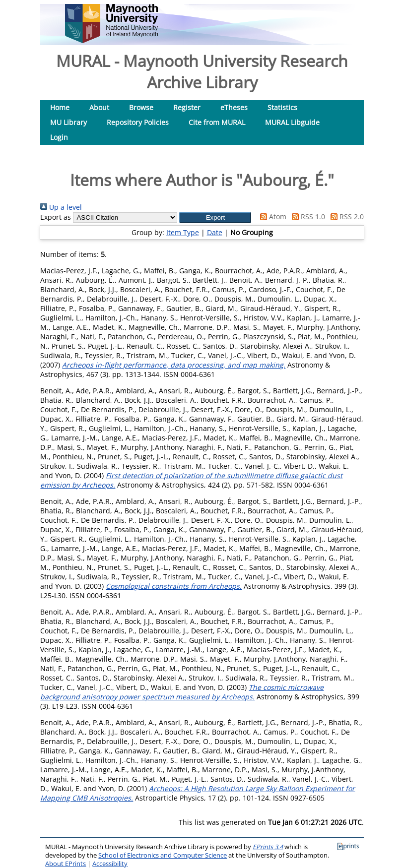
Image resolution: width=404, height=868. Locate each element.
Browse (141, 107)
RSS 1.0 (307, 217)
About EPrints (66, 864)
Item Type (183, 232)
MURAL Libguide (292, 122)
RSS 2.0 (345, 217)
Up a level (61, 207)
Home (60, 107)
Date (215, 232)
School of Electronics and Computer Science (163, 855)
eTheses (234, 107)
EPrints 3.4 (268, 847)
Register (187, 107)
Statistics (282, 107)
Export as (56, 217)
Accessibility (110, 864)
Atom (271, 217)
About (99, 107)
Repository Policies (138, 122)
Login (59, 137)
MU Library (68, 122)
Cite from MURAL (217, 122)
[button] (215, 217)
